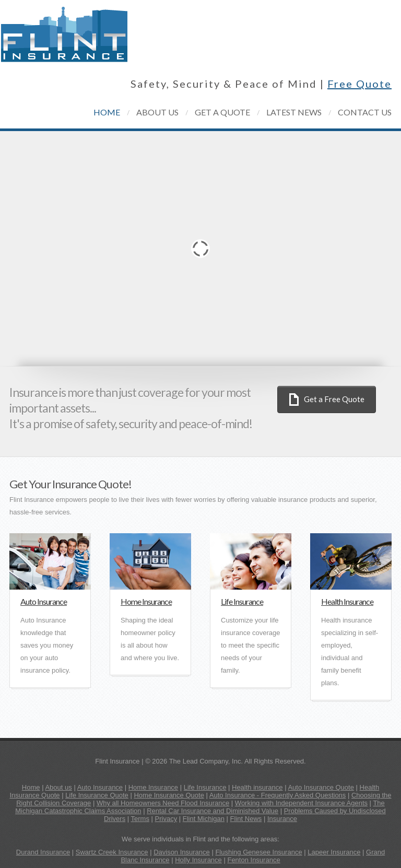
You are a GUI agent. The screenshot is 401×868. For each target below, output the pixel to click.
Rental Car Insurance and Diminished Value (213, 811)
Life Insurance (242, 601)
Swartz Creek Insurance (112, 852)
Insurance (282, 819)
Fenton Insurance (253, 860)
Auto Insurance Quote (321, 787)
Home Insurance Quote (169, 795)
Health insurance (257, 787)
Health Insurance (347, 601)
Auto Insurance (44, 601)
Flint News (246, 819)
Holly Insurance (198, 860)
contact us (365, 112)
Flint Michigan (204, 819)
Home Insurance (146, 601)
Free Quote (359, 84)
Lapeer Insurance (334, 852)
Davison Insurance (182, 852)
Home (31, 787)
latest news (294, 112)
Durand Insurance (43, 852)
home (107, 112)
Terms (140, 819)
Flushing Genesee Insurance (258, 852)
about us (157, 112)
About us (58, 787)
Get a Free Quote (334, 399)
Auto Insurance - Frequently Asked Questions (278, 795)
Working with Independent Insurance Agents (301, 803)
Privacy (166, 819)
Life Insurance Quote (97, 795)
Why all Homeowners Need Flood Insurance (163, 803)
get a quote (222, 112)
